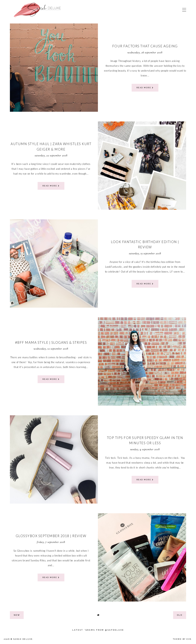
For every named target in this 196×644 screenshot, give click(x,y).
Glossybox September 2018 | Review (51, 536)
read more (145, 88)
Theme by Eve (182, 639)
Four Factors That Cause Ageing (145, 46)
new (17, 615)
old (180, 615)
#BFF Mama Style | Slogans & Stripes (51, 342)
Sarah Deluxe (23, 639)
